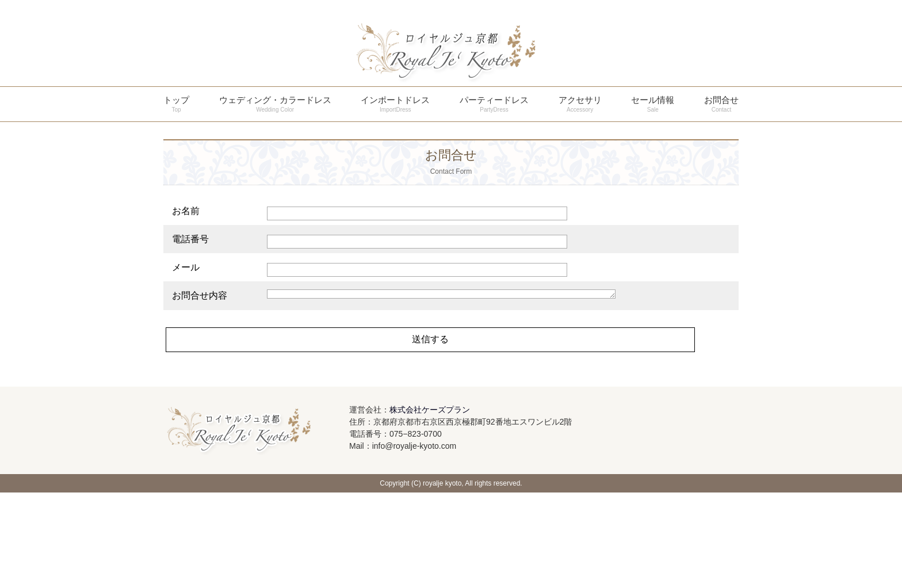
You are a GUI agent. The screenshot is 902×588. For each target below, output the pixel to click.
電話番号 (190, 239)
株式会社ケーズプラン (430, 505)
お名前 (186, 211)
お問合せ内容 (200, 391)
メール (186, 267)
